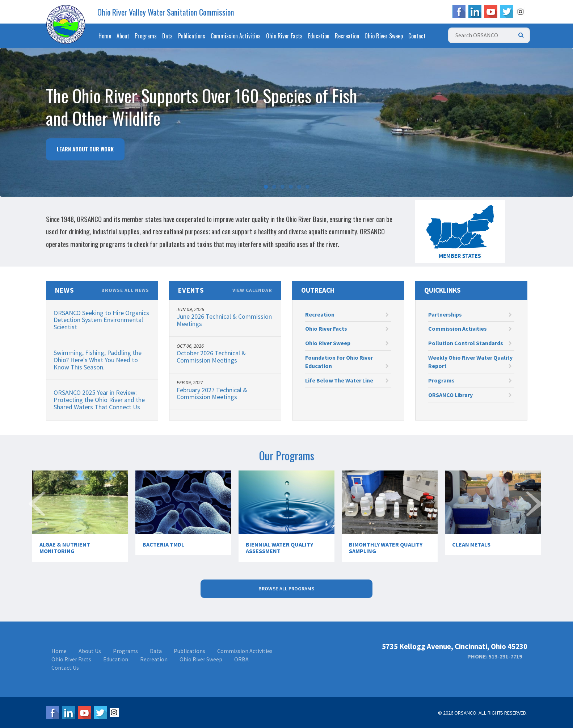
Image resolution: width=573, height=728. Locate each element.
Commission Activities (236, 36)
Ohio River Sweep (384, 36)
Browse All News (125, 291)
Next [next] (535, 517)
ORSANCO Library (470, 395)
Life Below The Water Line (347, 380)
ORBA (241, 659)
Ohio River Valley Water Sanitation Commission (166, 12)
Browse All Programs (286, 589)
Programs (146, 36)
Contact (417, 36)
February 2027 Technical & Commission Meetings (212, 394)
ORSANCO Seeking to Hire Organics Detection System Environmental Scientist (101, 320)
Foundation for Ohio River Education (347, 362)
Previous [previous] (38, 517)
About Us (90, 651)
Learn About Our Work (85, 149)
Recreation (347, 36)
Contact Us (65, 668)
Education (319, 36)
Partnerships (470, 314)
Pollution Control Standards (470, 343)
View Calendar (252, 291)
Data (167, 36)
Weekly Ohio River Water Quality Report (470, 362)
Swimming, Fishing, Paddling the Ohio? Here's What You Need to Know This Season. (98, 360)
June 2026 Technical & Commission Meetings (224, 320)
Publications (192, 36)
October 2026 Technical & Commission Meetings (211, 357)
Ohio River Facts (284, 36)
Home (105, 36)
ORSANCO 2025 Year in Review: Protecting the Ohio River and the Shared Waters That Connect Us (99, 400)
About (123, 36)
